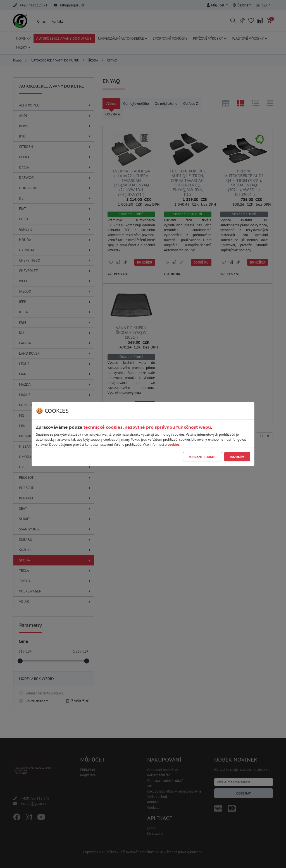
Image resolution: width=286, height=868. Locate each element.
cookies (173, 444)
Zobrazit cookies (202, 457)
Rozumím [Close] (237, 457)
